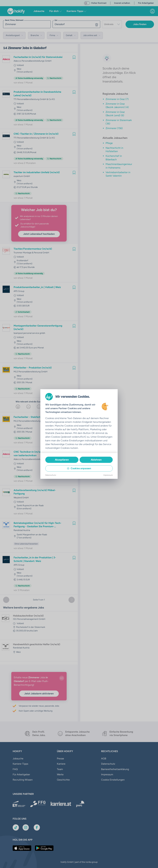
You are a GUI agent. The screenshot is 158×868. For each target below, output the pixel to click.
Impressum (108, 475)
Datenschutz (51, 475)
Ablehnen (96, 460)
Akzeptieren (62, 460)
